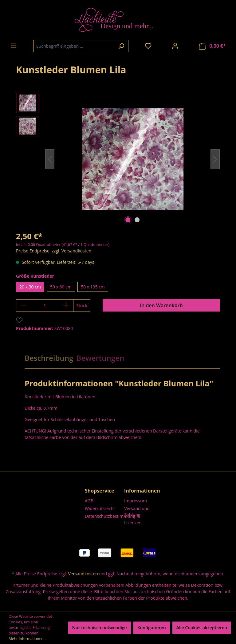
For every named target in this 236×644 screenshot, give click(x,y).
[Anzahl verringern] (23, 306)
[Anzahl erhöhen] (66, 306)
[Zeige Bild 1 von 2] (128, 220)
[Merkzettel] (148, 46)
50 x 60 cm (61, 287)
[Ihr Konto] (175, 46)
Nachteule (210, 67)
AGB (89, 501)
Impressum (136, 501)
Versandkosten (83, 574)
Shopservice (100, 491)
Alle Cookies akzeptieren (202, 628)
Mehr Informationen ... (28, 639)
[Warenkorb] (212, 46)
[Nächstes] (215, 159)
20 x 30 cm (30, 287)
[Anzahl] (45, 306)
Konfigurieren (152, 628)
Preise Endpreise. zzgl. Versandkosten (54, 251)
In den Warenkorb (161, 305)
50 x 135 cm (93, 287)
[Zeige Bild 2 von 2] (137, 220)
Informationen (142, 491)
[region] (118, 159)
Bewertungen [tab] (100, 358)
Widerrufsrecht (100, 508)
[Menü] (14, 46)
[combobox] (74, 46)
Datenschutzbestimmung (110, 516)
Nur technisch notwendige (100, 628)
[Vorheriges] (50, 159)
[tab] (49, 358)
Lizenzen (133, 523)
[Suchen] (121, 46)
